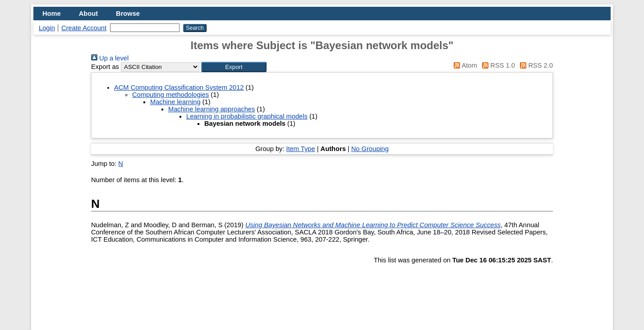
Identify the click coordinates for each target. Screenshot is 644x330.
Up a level (110, 58)
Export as (105, 67)
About (88, 14)
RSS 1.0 (497, 65)
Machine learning (175, 102)
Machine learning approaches (212, 109)
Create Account (84, 28)
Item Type (301, 149)
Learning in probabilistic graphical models (247, 116)
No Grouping (370, 149)
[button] (234, 67)
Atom (464, 65)
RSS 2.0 (535, 65)
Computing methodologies (170, 95)
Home (52, 14)
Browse (128, 14)
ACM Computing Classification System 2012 (179, 87)
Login (47, 28)
